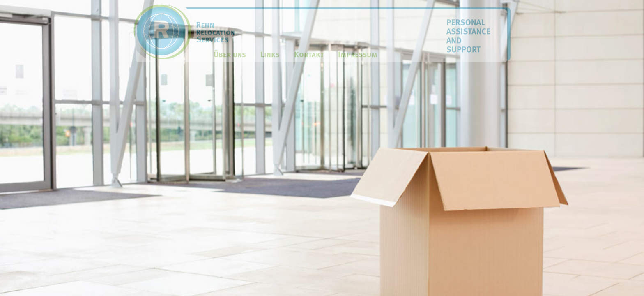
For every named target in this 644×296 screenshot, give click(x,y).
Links (270, 54)
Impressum (358, 54)
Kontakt (309, 54)
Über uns (230, 54)
